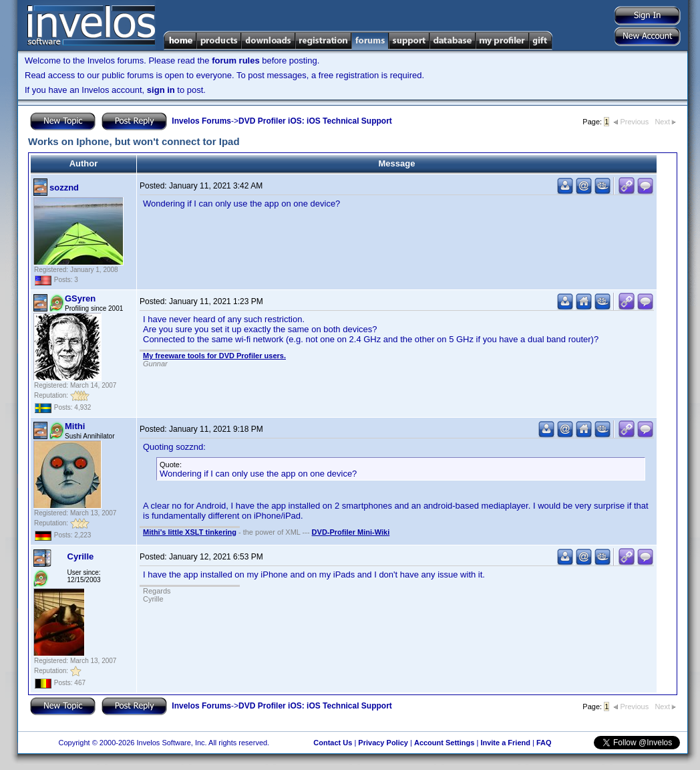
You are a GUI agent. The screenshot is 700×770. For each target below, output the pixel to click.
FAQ (544, 743)
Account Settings (444, 743)
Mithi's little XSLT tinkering (190, 532)
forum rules (236, 60)
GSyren (80, 298)
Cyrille (81, 556)
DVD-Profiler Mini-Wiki (351, 532)
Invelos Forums (201, 121)
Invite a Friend (505, 743)
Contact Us (333, 743)
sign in (161, 90)
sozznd (64, 187)
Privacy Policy (383, 743)
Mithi (75, 426)
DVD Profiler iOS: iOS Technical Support (315, 121)
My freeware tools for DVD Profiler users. (214, 356)
